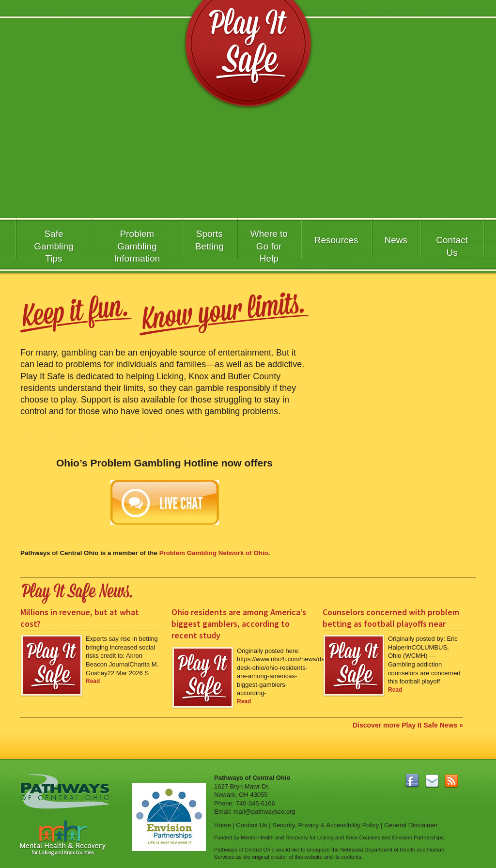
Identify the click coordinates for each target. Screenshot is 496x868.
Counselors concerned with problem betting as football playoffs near (391, 618)
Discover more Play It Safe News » (408, 725)
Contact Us (452, 246)
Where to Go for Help (269, 244)
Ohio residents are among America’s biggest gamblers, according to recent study (239, 624)
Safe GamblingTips (54, 244)
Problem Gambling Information (137, 244)
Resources (336, 240)
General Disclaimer (411, 825)
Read (93, 681)
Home (223, 825)
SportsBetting (209, 240)
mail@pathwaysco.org (264, 812)
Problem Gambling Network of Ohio (214, 553)
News (396, 240)
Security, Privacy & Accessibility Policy (325, 825)
